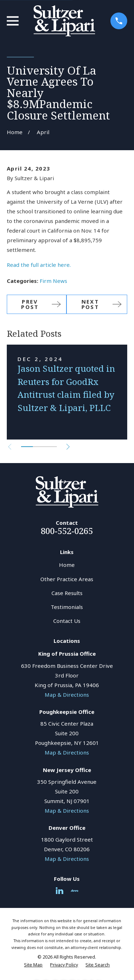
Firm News (53, 281)
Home (67, 565)
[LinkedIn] (59, 891)
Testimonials (67, 607)
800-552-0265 (67, 531)
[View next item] (68, 447)
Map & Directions (67, 695)
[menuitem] (33, 965)
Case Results (67, 593)
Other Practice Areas (67, 579)
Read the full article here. (39, 265)
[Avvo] (75, 891)
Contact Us (67, 621)
